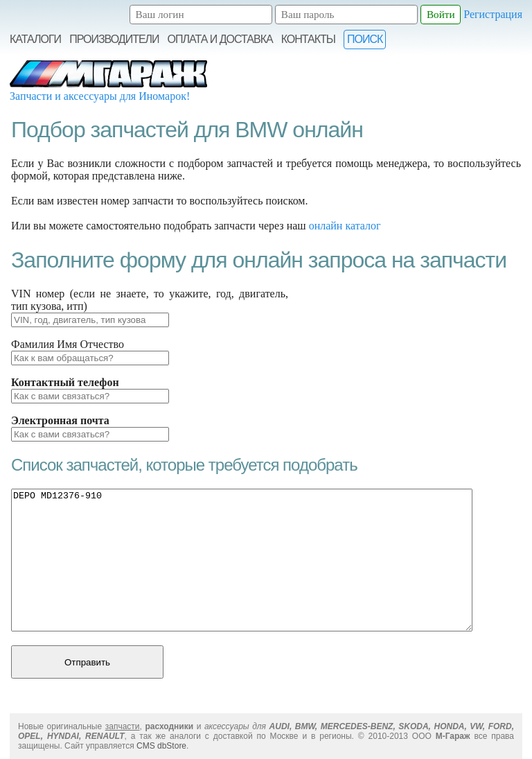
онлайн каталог (345, 226)
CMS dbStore (161, 746)
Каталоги (35, 39)
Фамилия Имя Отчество (68, 344)
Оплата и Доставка (220, 39)
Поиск (365, 39)
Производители (114, 39)
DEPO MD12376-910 (242, 560)
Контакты (308, 39)
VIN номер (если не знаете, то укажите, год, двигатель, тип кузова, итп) (150, 300)
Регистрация (493, 14)
